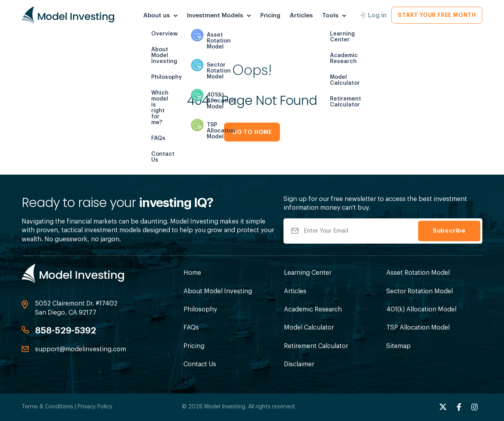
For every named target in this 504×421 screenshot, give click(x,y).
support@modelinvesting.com (81, 349)
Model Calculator (309, 328)
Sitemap (398, 346)
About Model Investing (218, 291)
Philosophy (200, 309)
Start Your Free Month (437, 15)
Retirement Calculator (316, 346)
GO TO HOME (252, 132)
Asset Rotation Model (418, 273)
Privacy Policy (95, 407)
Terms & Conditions (47, 407)
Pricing (270, 16)
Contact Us (200, 364)
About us (157, 16)
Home (192, 273)
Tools (330, 16)
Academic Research (313, 309)
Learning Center (308, 273)
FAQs (191, 328)
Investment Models (215, 16)
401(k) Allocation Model (421, 309)
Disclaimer (299, 364)
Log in (373, 15)
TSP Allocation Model (418, 328)
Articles (301, 16)
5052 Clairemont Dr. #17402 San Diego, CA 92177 (76, 308)
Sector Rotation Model (420, 291)
